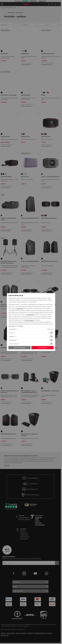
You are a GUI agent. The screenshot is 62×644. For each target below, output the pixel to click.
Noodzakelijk (12, 329)
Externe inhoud (13, 344)
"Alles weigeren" (20, 308)
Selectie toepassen (20, 348)
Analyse (11, 333)
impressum (21, 326)
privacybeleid (12, 326)
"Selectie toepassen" (30, 320)
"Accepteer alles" (31, 314)
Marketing (12, 336)
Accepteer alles (43, 348)
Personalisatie (13, 340)
